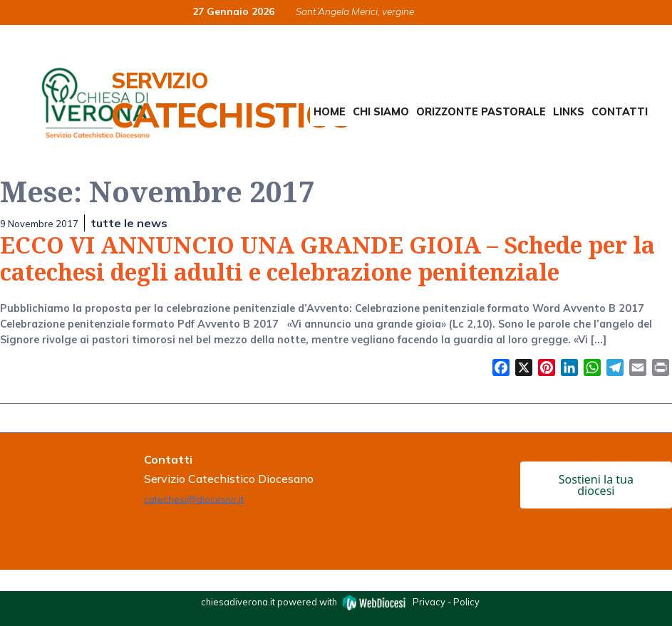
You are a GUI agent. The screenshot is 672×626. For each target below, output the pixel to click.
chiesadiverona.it (238, 602)
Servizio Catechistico (232, 101)
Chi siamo (381, 112)
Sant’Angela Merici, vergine (355, 11)
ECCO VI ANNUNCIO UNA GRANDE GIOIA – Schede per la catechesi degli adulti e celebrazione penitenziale (327, 258)
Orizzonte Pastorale (481, 112)
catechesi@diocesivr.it (194, 499)
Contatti (620, 112)
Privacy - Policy (446, 602)
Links (569, 112)
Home (330, 112)
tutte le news (129, 223)
